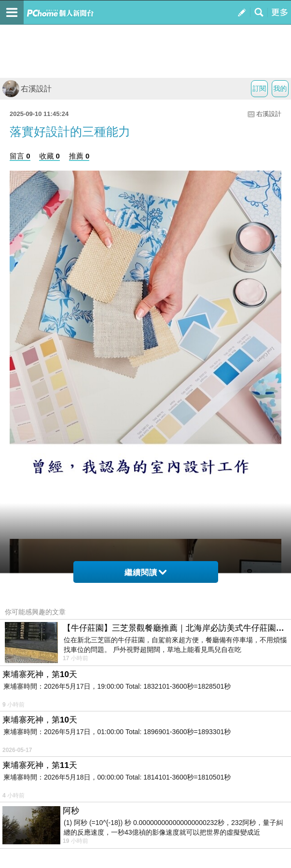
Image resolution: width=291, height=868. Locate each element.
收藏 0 (49, 156)
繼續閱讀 (145, 572)
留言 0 (20, 156)
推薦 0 (79, 156)
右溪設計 (27, 89)
